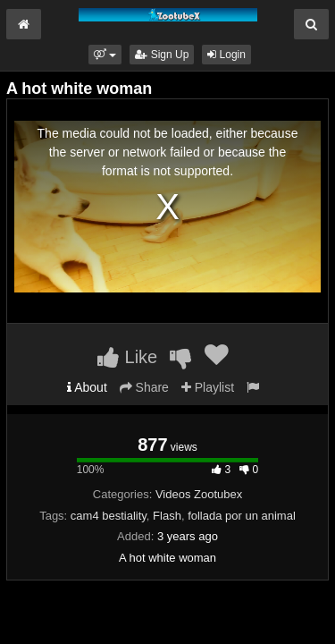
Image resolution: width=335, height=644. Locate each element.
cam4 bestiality (109, 516)
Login (226, 55)
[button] (105, 55)
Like (127, 357)
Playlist (208, 387)
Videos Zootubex (199, 494)
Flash (167, 516)
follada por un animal (242, 516)
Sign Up (162, 55)
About (87, 387)
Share (144, 387)
